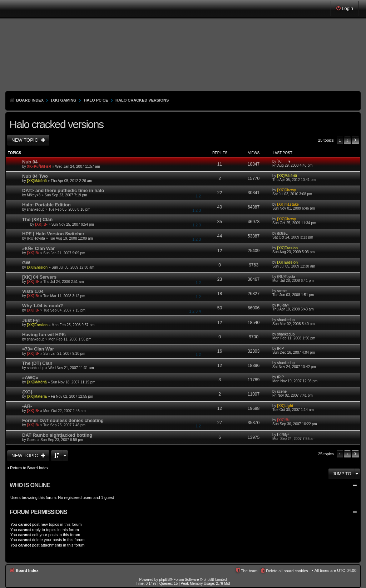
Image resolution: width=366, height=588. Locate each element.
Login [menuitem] (347, 8)
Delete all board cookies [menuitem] (287, 571)
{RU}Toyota (36, 238)
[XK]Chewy (286, 190)
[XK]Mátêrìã (37, 181)
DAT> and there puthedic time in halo (63, 190)
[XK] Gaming (64, 100)
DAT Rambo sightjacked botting (57, 435)
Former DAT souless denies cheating (63, 420)
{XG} (27, 392)
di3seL (282, 233)
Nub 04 (30, 162)
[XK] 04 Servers (39, 277)
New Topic (25, 140)
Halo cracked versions (142, 100)
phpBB (164, 580)
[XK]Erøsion (287, 248)
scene (282, 291)
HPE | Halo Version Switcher (53, 234)
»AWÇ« (30, 378)
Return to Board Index (29, 468)
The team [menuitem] (249, 571)
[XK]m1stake (288, 204)
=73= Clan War (38, 349)
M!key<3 (34, 195)
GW (26, 263)
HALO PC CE (96, 100)
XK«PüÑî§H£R (39, 166)
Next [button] (355, 140)
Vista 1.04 (33, 291)
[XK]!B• (41, 224)
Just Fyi (31, 320)
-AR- (27, 406)
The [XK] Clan (37, 219)
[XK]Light (285, 406)
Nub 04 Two (35, 176)
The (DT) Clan (37, 363)
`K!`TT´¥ (284, 161)
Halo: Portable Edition (46, 205)
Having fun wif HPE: (44, 335)
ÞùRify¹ (283, 305)
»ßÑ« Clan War (38, 248)
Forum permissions (38, 512)
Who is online (30, 485)
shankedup (36, 209)
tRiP (280, 349)
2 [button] (347, 140)
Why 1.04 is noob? (43, 306)
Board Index (30, 100)
